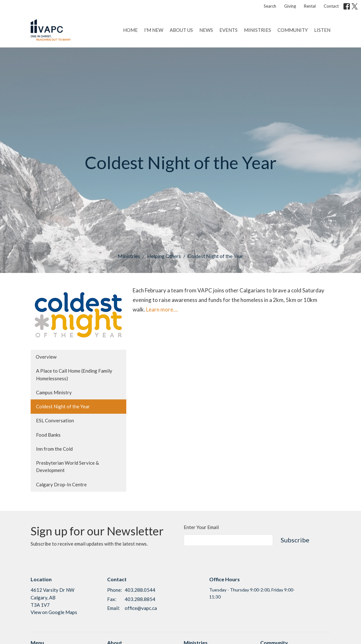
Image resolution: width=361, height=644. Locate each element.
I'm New (154, 30)
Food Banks (48, 435)
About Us (181, 30)
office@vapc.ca (141, 608)
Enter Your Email (201, 527)
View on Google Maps (54, 612)
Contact (331, 6)
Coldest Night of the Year (63, 406)
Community (293, 30)
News (206, 30)
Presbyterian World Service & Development (67, 466)
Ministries (258, 30)
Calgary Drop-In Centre (61, 484)
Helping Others (164, 256)
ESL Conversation (55, 420)
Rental (310, 6)
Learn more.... (162, 309)
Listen (322, 30)
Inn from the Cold (54, 449)
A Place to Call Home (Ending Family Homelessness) (74, 374)
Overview (46, 357)
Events (228, 30)
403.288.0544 (140, 590)
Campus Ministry (54, 392)
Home (130, 30)
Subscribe (295, 540)
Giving (290, 6)
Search (270, 6)
